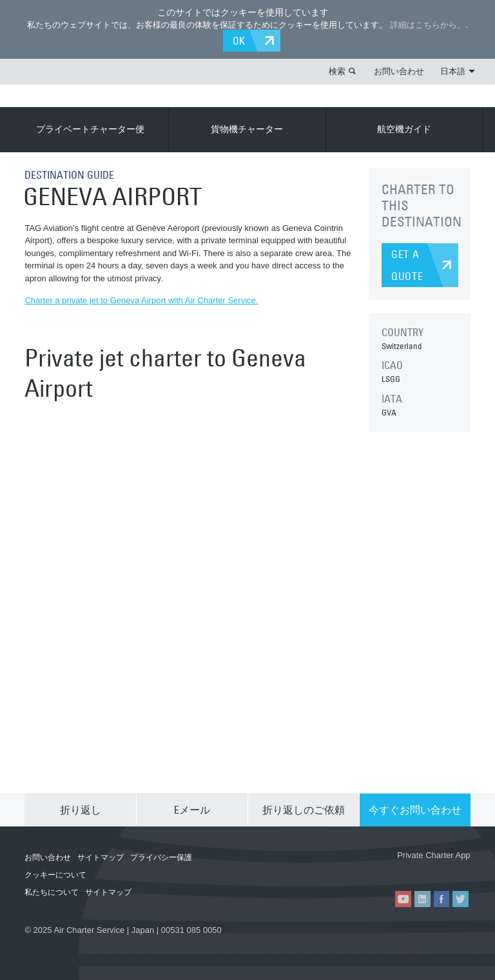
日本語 (458, 71)
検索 (337, 71)
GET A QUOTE (407, 265)
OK (240, 41)
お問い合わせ (399, 71)
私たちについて (52, 892)
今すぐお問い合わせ (415, 809)
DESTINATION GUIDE (69, 175)
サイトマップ (101, 857)
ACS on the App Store (358, 869)
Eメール (192, 809)
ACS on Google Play (435, 869)
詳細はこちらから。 (428, 25)
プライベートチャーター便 (90, 129)
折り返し (81, 809)
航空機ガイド (404, 129)
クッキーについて (55, 874)
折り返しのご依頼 (304, 809)
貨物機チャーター (247, 129)
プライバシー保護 (161, 857)
